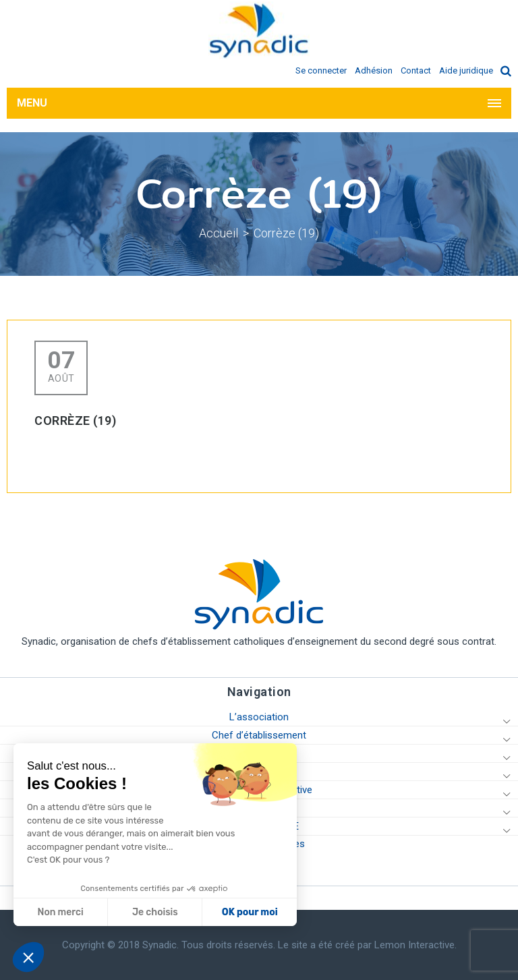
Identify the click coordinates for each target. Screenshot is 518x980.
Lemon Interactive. (415, 945)
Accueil (219, 233)
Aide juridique (466, 70)
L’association (259, 717)
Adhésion (374, 70)
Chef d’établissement (259, 735)
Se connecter (321, 70)
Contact (416, 70)
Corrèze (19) (286, 233)
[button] (28, 957)
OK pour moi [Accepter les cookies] (124, 912)
